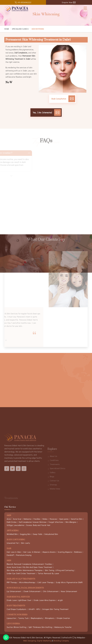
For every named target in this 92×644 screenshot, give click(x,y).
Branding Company (61, 641)
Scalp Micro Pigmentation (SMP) (69, 582)
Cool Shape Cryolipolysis (16, 609)
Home (7, 29)
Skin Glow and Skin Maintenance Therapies (25, 570)
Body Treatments (16, 606)
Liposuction (11, 618)
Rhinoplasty (50, 618)
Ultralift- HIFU (34, 609)
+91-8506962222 (23, 2)
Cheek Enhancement (32, 591)
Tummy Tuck (23, 618)
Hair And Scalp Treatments (21, 579)
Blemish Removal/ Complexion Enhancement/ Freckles (29, 564)
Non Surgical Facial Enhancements (25, 588)
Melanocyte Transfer (63, 627)
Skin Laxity (25, 543)
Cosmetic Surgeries (17, 615)
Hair (9, 549)
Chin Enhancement (51, 591)
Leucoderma (13, 624)
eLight (60, 600)
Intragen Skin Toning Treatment (55, 609)
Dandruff (10, 555)
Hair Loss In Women (32, 552)
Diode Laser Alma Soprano (45, 600)
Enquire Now (69, 2)
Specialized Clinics (20, 29)
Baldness (78, 552)
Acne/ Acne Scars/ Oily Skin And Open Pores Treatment (30, 567)
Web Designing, (30, 641)
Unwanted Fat (13, 543)
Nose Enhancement (69, 591)
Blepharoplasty (37, 618)
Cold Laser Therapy (45, 582)
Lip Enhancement (14, 591)
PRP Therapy (12, 582)
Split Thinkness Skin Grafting (40, 627)
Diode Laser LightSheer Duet (19, 600)
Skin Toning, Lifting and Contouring (59, 570)
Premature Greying (24, 555)
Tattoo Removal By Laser (48, 573)
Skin (9, 561)
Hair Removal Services (18, 597)
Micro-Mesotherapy (27, 582)
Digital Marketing (44, 641)
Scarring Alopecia (65, 552)
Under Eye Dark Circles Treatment (21, 573)
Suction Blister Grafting (16, 627)
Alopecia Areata (49, 552)
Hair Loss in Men (14, 552)
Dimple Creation (63, 618)
